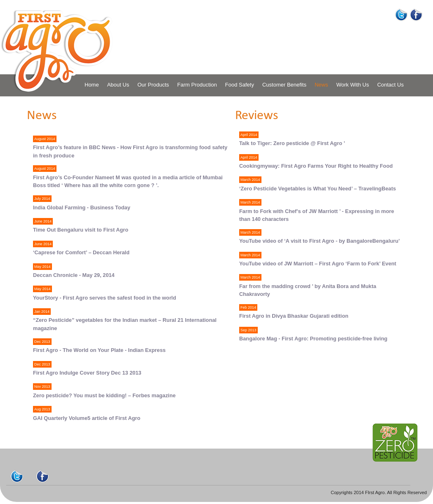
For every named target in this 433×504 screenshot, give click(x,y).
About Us (118, 85)
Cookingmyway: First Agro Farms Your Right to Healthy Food (316, 166)
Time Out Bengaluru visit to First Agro (81, 230)
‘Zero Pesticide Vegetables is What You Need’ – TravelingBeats (318, 189)
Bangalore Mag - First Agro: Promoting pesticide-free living (313, 339)
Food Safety (240, 85)
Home (92, 85)
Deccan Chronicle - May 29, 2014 (74, 275)
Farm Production (197, 85)
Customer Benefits (284, 85)
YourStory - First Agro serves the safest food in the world (105, 298)
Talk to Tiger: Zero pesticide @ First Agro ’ (292, 143)
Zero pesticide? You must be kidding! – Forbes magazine (104, 395)
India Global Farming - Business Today (82, 207)
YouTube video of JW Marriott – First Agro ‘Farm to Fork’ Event (318, 264)
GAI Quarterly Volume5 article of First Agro (87, 418)
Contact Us (391, 85)
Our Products (153, 85)
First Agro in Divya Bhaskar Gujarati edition (294, 316)
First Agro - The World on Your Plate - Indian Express (99, 350)
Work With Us (352, 85)
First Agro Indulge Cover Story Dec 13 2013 (87, 373)
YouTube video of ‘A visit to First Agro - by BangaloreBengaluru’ (320, 241)
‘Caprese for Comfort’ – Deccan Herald (81, 252)
